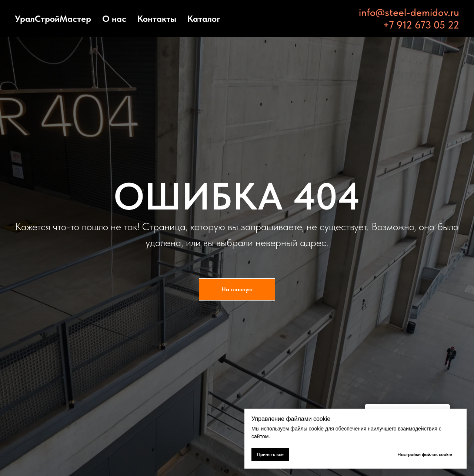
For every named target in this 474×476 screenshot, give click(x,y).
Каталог (204, 19)
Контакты (157, 19)
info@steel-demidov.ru (409, 12)
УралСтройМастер (53, 19)
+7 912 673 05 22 (421, 25)
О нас (114, 19)
